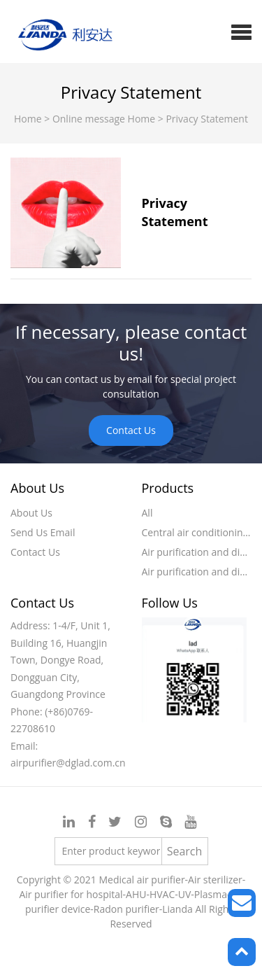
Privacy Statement (207, 119)
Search (185, 851)
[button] (241, 31)
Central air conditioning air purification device (197, 532)
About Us (31, 513)
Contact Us (131, 430)
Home (29, 119)
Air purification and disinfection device (197, 552)
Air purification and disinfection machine (197, 572)
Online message (90, 119)
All (147, 513)
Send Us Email (43, 532)
